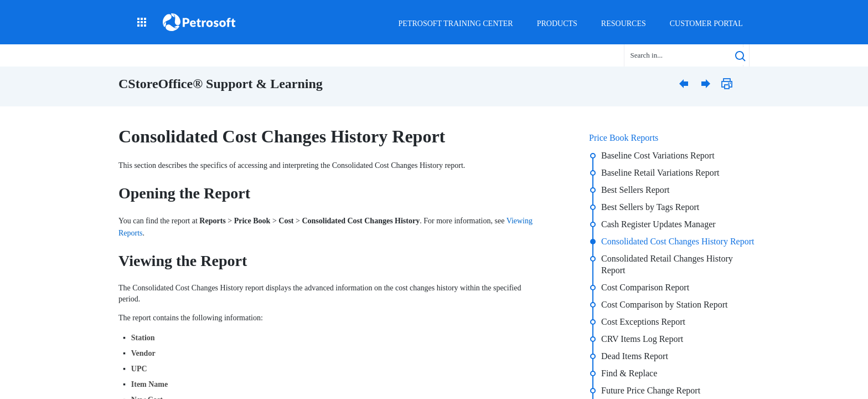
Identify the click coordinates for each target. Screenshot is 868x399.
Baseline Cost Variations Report (658, 155)
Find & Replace (629, 373)
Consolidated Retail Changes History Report (667, 264)
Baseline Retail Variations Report (660, 173)
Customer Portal (706, 24)
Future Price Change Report (651, 390)
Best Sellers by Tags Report (650, 207)
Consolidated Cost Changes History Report (678, 241)
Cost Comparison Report (645, 287)
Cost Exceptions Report (643, 322)
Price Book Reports (624, 138)
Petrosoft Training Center (456, 24)
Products (557, 24)
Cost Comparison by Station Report (664, 305)
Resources (624, 24)
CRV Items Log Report (642, 339)
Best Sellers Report (635, 190)
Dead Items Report (635, 356)
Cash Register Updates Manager (658, 224)
